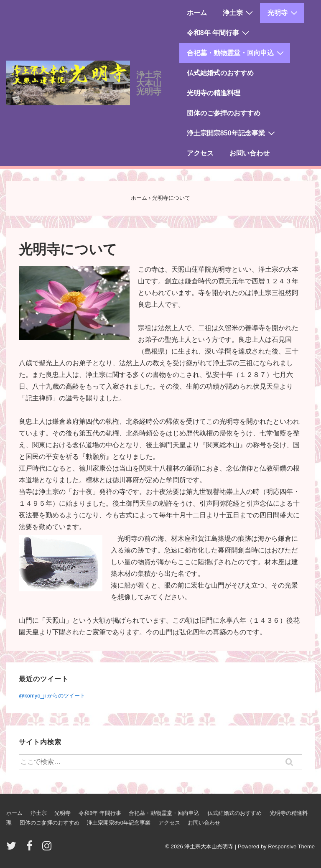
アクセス (200, 153)
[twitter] (13, 849)
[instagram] (48, 849)
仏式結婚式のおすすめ (220, 73)
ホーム (197, 13)
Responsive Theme (291, 846)
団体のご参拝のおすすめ (224, 113)
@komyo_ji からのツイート (52, 696)
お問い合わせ (250, 153)
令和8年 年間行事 (219, 33)
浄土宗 (239, 13)
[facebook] (31, 849)
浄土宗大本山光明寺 (149, 83)
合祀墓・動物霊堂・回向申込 (236, 53)
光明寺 (284, 13)
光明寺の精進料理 (214, 93)
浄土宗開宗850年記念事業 (232, 133)
